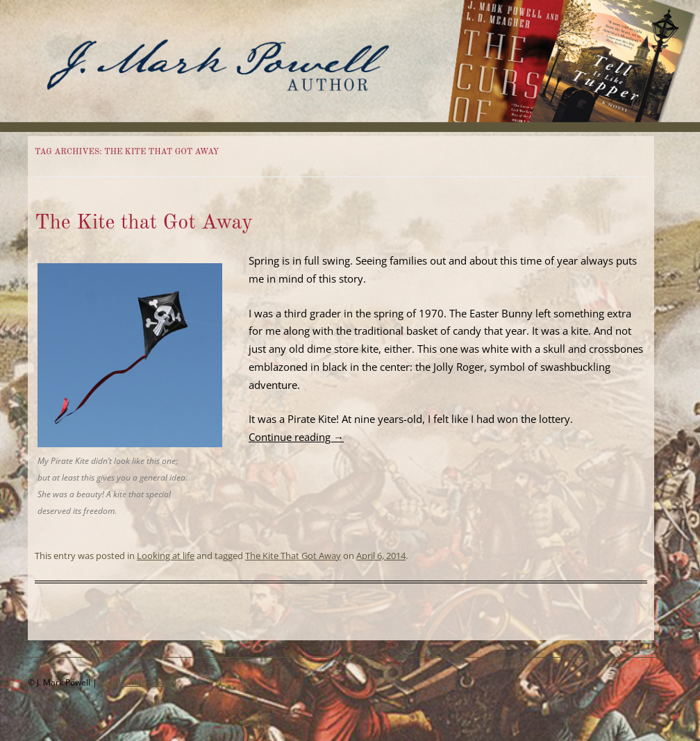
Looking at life (166, 556)
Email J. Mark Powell (138, 682)
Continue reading (296, 437)
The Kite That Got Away (293, 556)
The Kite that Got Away (144, 223)
